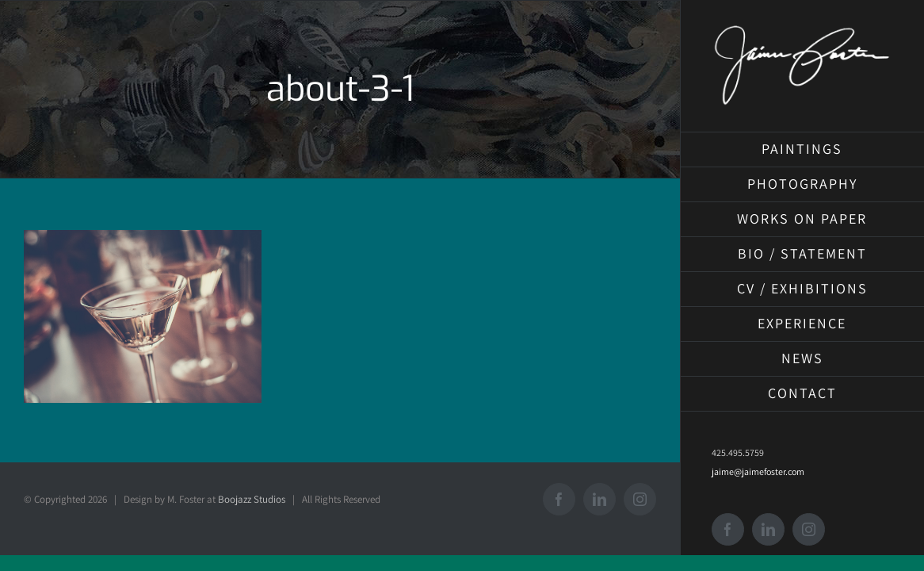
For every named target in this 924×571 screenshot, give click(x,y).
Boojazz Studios (252, 499)
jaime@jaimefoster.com (758, 471)
